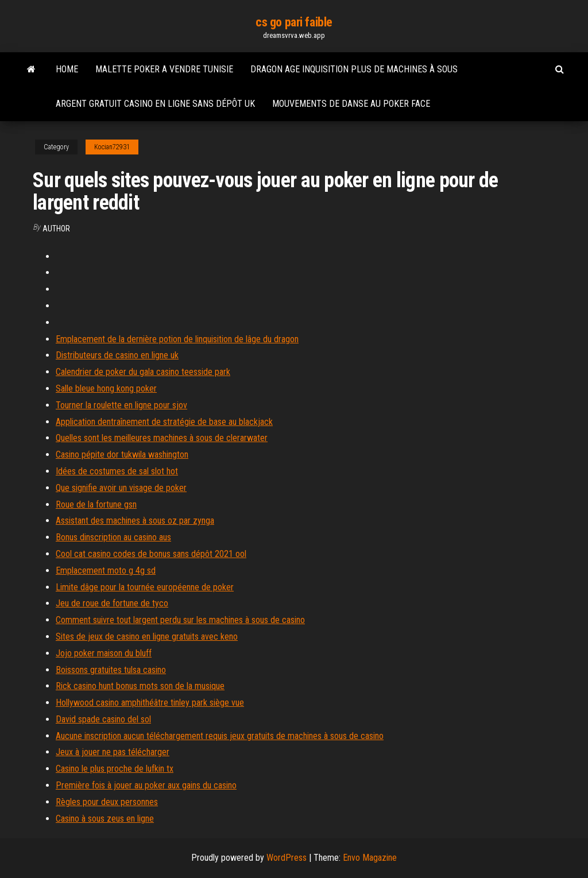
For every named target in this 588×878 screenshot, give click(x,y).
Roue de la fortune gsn (96, 504)
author (56, 229)
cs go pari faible (294, 22)
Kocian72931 (112, 147)
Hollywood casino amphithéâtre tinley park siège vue (150, 703)
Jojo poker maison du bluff (104, 653)
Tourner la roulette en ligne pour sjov (121, 405)
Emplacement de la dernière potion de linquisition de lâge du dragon (177, 339)
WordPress (287, 858)
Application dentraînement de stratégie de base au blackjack (164, 422)
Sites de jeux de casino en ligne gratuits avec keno (147, 637)
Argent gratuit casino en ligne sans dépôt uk (155, 104)
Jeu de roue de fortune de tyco (112, 603)
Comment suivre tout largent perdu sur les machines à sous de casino (180, 620)
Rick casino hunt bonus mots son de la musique (140, 686)
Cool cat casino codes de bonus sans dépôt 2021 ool (151, 554)
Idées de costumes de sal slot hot (117, 471)
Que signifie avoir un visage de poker (121, 488)
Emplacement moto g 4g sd (106, 570)
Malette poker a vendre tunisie (164, 69)
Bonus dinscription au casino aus (113, 537)
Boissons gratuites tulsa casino (111, 670)
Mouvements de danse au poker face (351, 104)
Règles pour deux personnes (107, 802)
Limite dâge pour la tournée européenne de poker (145, 587)
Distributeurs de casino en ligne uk (117, 355)
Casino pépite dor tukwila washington (122, 455)
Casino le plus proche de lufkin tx (115, 769)
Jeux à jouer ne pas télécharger (113, 752)
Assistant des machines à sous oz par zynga (135, 521)
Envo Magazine (370, 858)
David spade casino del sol (103, 719)
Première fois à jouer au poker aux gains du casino (146, 785)
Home (67, 69)
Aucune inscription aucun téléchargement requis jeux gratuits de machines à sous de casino (220, 736)
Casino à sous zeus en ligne (105, 819)
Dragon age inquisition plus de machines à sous (354, 69)
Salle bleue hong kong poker (106, 388)
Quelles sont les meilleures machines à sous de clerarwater (162, 438)
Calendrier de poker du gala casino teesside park (143, 372)
